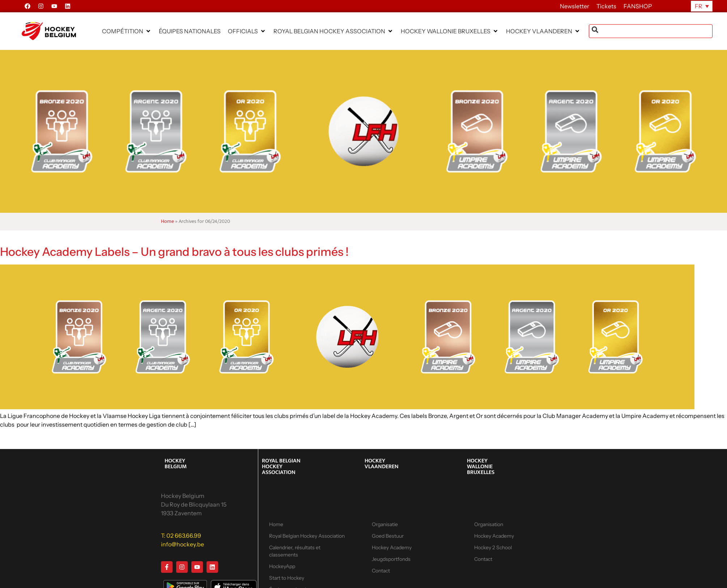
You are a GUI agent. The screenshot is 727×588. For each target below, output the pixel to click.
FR (699, 6)
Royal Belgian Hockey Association (307, 536)
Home (167, 221)
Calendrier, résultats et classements (295, 551)
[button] (127, 31)
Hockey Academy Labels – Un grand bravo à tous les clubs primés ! (174, 252)
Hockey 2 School (493, 547)
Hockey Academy (392, 547)
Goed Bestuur (388, 536)
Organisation (489, 524)
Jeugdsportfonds (391, 559)
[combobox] (651, 31)
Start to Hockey (287, 578)
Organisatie (385, 524)
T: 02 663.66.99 (181, 536)
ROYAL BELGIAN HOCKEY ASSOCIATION (281, 467)
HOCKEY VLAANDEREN (382, 464)
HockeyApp (282, 566)
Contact (381, 571)
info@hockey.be (182, 544)
